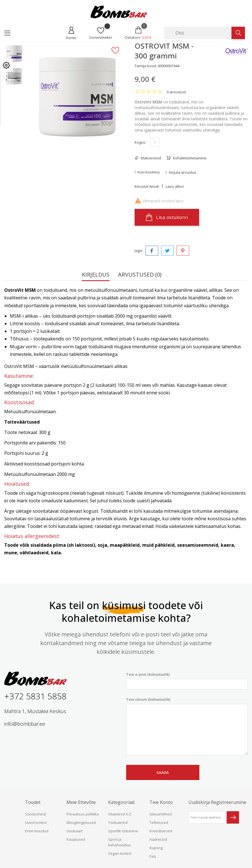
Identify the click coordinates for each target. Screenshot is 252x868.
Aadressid (158, 839)
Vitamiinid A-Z (120, 814)
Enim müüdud (37, 831)
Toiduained (118, 822)
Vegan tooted (120, 853)
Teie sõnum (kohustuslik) (187, 726)
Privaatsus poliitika (83, 814)
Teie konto (161, 802)
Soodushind (35, 814)
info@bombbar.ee (25, 724)
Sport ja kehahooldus (120, 842)
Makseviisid (150, 158)
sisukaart (74, 831)
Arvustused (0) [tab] (140, 275)
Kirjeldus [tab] (96, 275)
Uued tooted (36, 822)
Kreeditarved (161, 831)
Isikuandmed (161, 814)
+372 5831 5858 (35, 696)
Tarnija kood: (146, 66)
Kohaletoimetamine (189, 158)
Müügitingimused (81, 822)
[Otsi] (198, 33)
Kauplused (76, 839)
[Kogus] (155, 142)
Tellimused (159, 822)
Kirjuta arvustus (182, 172)
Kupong (156, 848)
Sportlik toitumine (123, 831)
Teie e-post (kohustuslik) (187, 681)
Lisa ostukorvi (167, 217)
